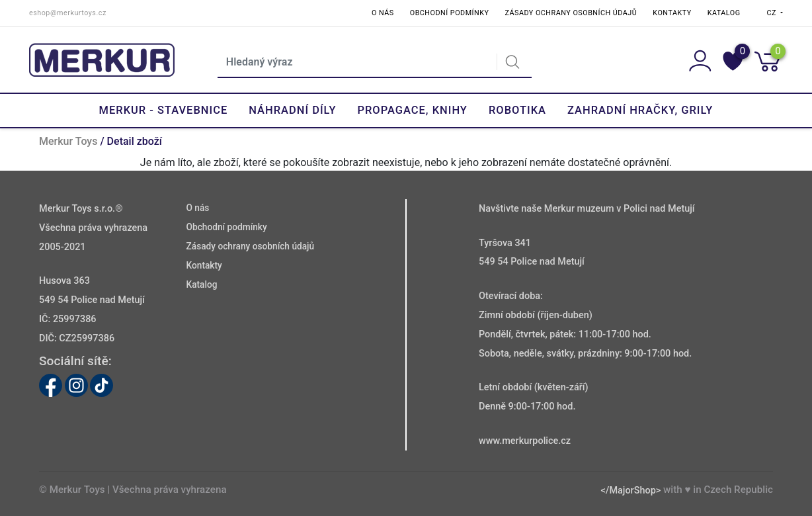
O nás (383, 13)
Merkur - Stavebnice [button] (164, 110)
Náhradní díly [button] (292, 110)
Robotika (517, 110)
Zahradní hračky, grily (640, 110)
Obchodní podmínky (450, 13)
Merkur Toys (68, 141)
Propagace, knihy (412, 110)
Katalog (724, 13)
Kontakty (672, 13)
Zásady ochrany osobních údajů (571, 13)
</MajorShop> (630, 490)
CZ (773, 13)
